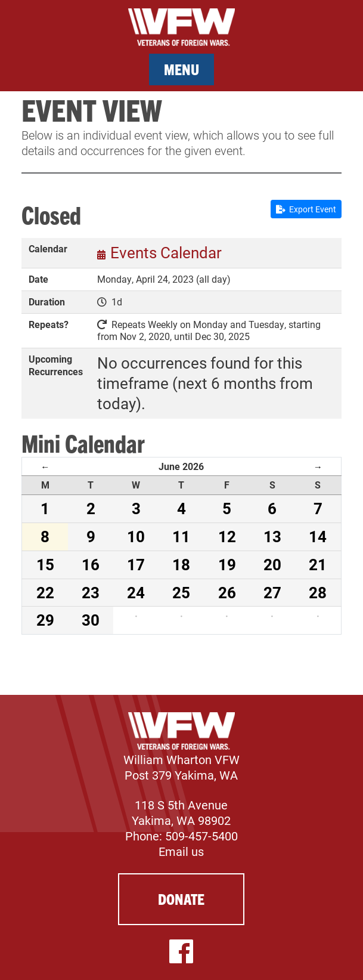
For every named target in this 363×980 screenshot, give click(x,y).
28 (318, 592)
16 (91, 564)
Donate (181, 899)
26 (227, 592)
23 (91, 592)
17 (136, 564)
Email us (181, 851)
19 (227, 564)
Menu (182, 69)
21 (318, 564)
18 (181, 564)
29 (45, 620)
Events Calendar (166, 252)
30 (91, 620)
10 (136, 536)
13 (272, 536)
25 (181, 592)
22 (45, 592)
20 (272, 564)
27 (272, 592)
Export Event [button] (306, 209)
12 (227, 536)
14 (318, 536)
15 (45, 564)
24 (136, 592)
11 (181, 536)
